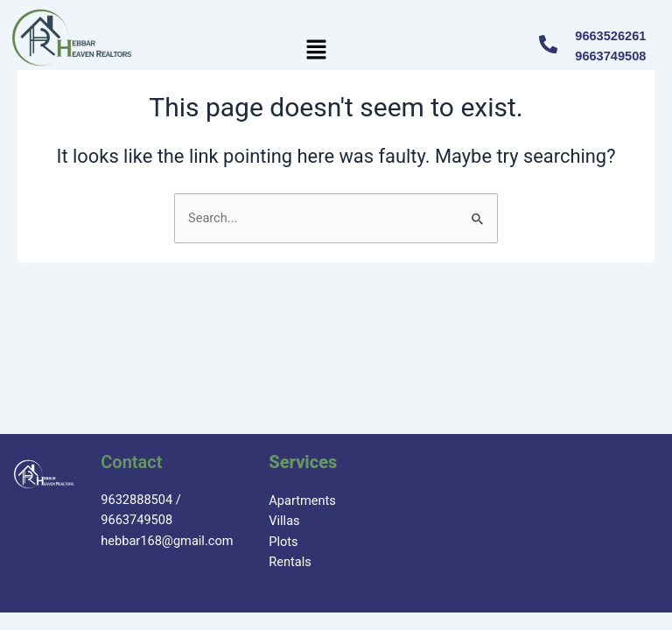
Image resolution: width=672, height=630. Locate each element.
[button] (317, 51)
